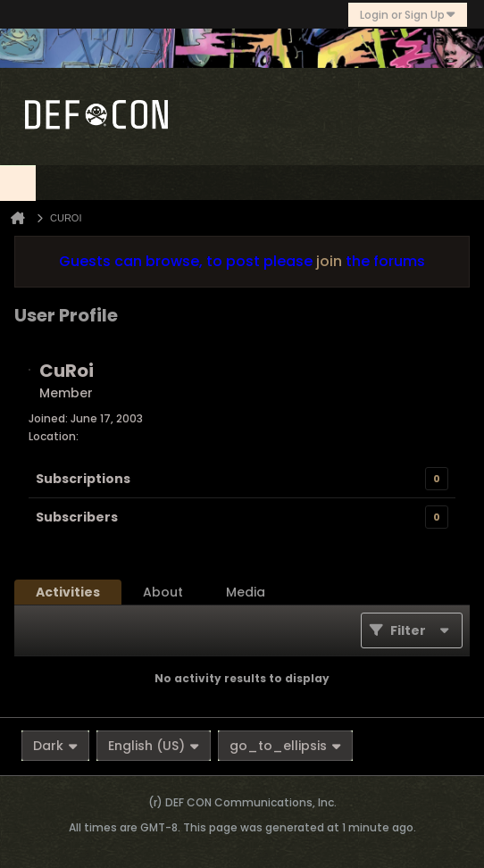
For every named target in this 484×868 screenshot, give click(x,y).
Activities (68, 592)
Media (246, 592)
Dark (55, 746)
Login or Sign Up (408, 15)
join (329, 261)
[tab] (68, 592)
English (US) (154, 746)
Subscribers (77, 517)
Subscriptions (83, 479)
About (163, 592)
